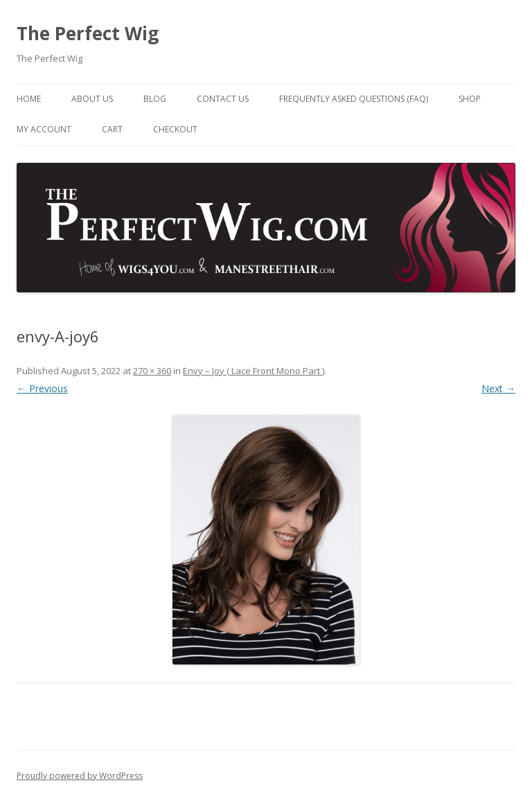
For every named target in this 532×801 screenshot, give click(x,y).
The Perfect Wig (88, 33)
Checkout (175, 129)
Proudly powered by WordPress (80, 776)
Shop (470, 99)
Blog (155, 99)
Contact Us (223, 99)
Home (29, 99)
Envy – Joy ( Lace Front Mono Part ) (254, 371)
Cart (112, 129)
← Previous (42, 388)
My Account (44, 129)
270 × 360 (152, 371)
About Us (92, 99)
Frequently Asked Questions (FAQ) (354, 99)
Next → (498, 388)
